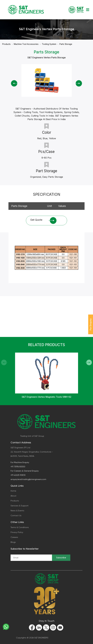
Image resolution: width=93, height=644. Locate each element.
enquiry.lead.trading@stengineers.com (28, 479)
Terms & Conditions (20, 527)
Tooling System (49, 44)
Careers (14, 537)
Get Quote (43, 221)
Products (6, 44)
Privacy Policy (17, 532)
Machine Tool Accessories (26, 44)
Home (13, 491)
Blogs (13, 542)
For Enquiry (91, 324)
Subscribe (61, 558)
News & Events (17, 511)
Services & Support (20, 506)
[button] (89, 362)
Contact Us (16, 515)
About (13, 496)
